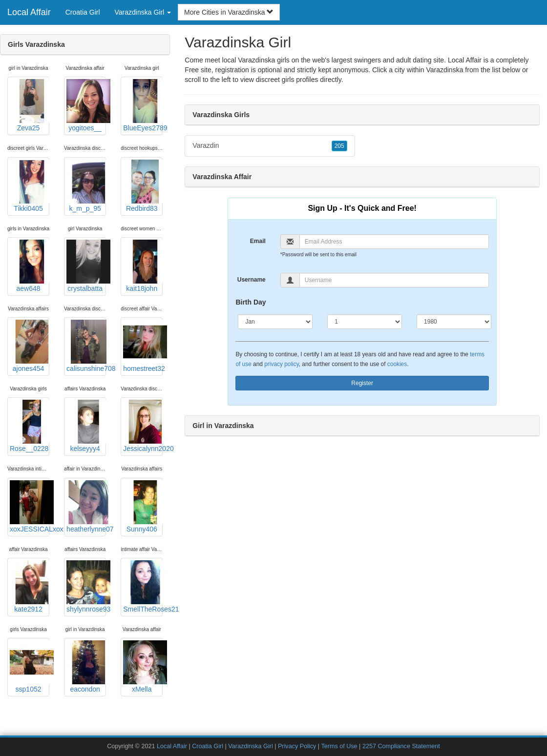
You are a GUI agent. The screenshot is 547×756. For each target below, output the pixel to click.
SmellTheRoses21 (143, 587)
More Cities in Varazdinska (229, 12)
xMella (143, 667)
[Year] (454, 322)
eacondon (86, 667)
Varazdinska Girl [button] (143, 12)
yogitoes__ (86, 105)
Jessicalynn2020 (143, 426)
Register (362, 383)
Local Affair (29, 12)
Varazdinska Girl (250, 746)
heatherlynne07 (86, 507)
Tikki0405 (30, 186)
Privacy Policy (297, 746)
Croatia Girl (83, 12)
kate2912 (30, 587)
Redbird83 (143, 186)
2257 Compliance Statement (401, 746)
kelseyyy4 (86, 426)
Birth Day (251, 302)
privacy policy (281, 364)
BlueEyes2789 (143, 105)
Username (252, 280)
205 (339, 146)
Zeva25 (30, 105)
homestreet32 (143, 346)
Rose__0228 (30, 426)
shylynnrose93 (86, 587)
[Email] (394, 242)
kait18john (143, 266)
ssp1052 (30, 667)
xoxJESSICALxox (30, 507)
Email (258, 241)
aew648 (30, 266)
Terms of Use (339, 746)
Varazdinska (444, 70)
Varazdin (270, 146)
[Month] (275, 322)
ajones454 (30, 346)
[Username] (394, 280)
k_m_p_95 (86, 186)
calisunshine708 (86, 346)
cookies (397, 364)
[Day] (365, 322)
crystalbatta (86, 266)
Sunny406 (143, 507)
